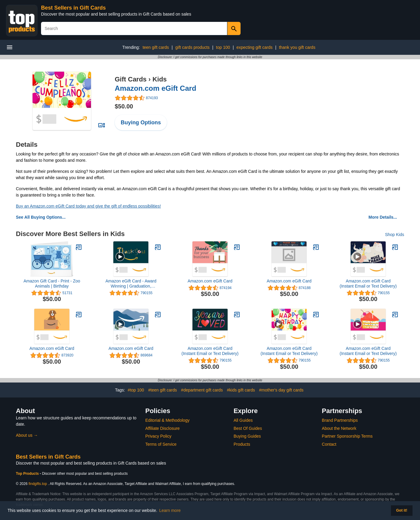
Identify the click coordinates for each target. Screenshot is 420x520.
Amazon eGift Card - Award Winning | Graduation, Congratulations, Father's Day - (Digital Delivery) (131, 284)
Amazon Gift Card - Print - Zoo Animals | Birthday (52, 284)
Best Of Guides (248, 428)
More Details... (383, 217)
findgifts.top (38, 484)
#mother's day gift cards (281, 390)
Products (242, 444)
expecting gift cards (254, 47)
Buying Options (141, 123)
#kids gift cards (241, 390)
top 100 (223, 47)
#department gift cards (202, 390)
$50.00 (124, 106)
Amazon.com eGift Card (155, 88)
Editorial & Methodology (167, 420)
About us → (27, 435)
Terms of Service (161, 444)
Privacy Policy (158, 436)
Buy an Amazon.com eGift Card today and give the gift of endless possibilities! (88, 206)
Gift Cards (131, 79)
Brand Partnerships (340, 420)
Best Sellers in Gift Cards (73, 8)
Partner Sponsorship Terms (347, 436)
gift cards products (192, 47)
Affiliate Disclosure (163, 428)
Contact (329, 444)
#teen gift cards (163, 390)
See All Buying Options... (41, 217)
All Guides (243, 420)
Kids (160, 79)
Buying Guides (247, 436)
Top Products (28, 474)
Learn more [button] (170, 510)
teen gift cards (156, 47)
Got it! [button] (402, 510)
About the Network (339, 428)
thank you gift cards (297, 47)
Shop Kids (395, 235)
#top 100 (136, 390)
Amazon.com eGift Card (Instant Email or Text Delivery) (368, 284)
